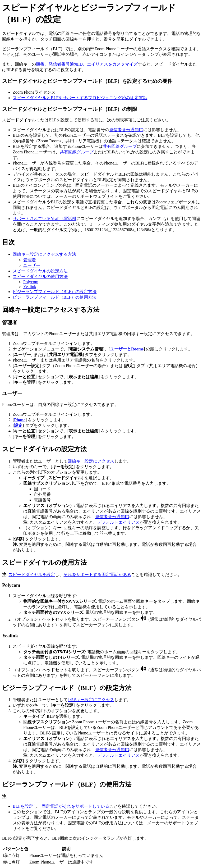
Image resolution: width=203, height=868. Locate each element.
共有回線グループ (120, 146)
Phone (20, 420)
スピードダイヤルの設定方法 (40, 271)
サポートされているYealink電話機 (45, 219)
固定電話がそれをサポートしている (75, 806)
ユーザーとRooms (127, 349)
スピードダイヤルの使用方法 (40, 277)
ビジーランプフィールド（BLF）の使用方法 (55, 297)
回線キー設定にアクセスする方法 (44, 254)
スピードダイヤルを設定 (32, 575)
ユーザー (32, 265)
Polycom (31, 282)
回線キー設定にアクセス (91, 461)
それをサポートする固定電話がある (97, 575)
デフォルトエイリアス (118, 522)
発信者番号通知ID (126, 130)
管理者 (30, 260)
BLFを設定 (23, 806)
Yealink (30, 287)
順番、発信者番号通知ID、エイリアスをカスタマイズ (87, 64)
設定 (18, 425)
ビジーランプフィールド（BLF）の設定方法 (55, 292)
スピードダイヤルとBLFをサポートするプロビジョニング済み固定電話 (80, 98)
